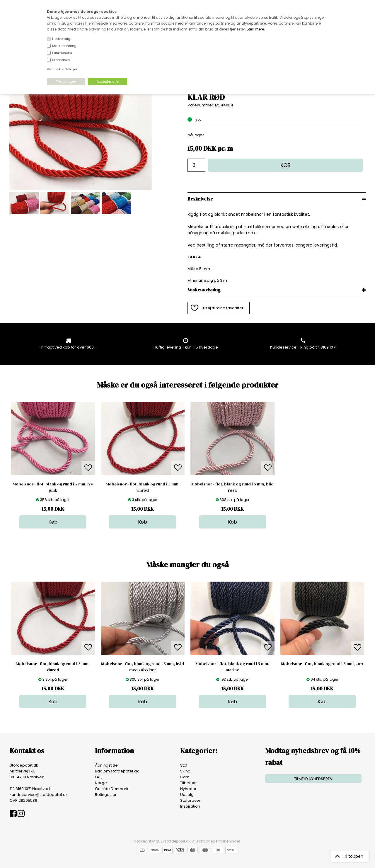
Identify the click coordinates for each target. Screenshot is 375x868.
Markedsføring (64, 46)
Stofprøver (190, 800)
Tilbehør (188, 783)
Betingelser (106, 795)
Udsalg (187, 795)
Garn (185, 777)
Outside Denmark (112, 789)
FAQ (99, 777)
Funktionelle (62, 53)
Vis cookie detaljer (62, 69)
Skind (185, 771)
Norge (101, 783)
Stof (184, 765)
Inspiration (190, 806)
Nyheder (188, 789)
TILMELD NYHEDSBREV (313, 779)
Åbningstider (107, 765)
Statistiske (61, 60)
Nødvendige (62, 39)
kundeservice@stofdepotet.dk (39, 795)
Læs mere (255, 29)
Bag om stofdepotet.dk (117, 771)
